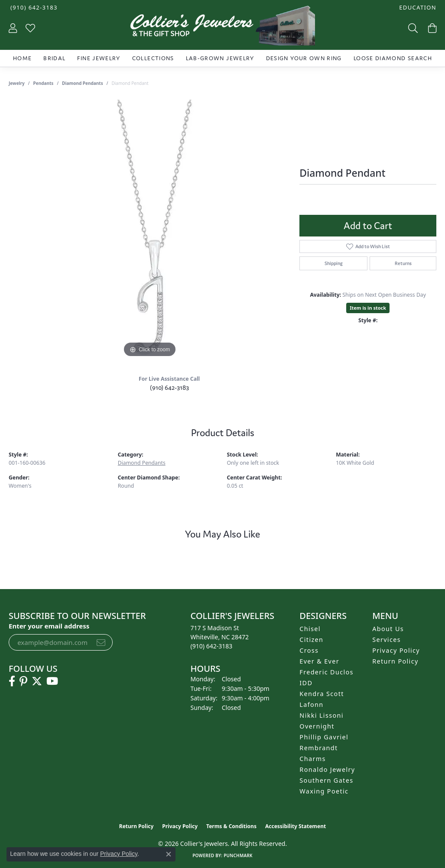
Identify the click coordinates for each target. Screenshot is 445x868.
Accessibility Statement (296, 826)
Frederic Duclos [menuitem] (326, 672)
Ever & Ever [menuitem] (319, 661)
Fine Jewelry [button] (99, 58)
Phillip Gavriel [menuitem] (324, 737)
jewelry (17, 83)
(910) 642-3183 (169, 387)
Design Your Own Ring (304, 58)
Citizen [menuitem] (311, 640)
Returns (403, 263)
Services (387, 640)
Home (22, 58)
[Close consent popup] (169, 854)
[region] (150, 230)
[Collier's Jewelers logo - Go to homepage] (222, 28)
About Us (388, 629)
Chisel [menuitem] (310, 629)
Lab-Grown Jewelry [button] (220, 58)
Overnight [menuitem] (317, 726)
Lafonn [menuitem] (311, 704)
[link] (33, 8)
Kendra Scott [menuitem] (322, 694)
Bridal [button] (54, 58)
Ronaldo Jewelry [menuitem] (327, 769)
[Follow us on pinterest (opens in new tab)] (23, 681)
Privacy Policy (396, 650)
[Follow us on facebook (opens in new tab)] (12, 681)
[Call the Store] (212, 646)
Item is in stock (368, 308)
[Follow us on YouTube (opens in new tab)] (52, 681)
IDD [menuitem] (306, 683)
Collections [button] (153, 58)
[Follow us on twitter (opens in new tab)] (37, 681)
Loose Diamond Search (393, 58)
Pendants (44, 83)
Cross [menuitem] (309, 650)
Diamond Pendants (83, 83)
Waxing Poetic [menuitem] (324, 791)
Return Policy (395, 661)
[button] (417, 8)
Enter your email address (49, 626)
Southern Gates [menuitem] (326, 780)
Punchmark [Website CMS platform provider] (238, 855)
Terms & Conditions (231, 826)
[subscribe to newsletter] (101, 642)
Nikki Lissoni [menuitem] (322, 715)
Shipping (334, 263)
